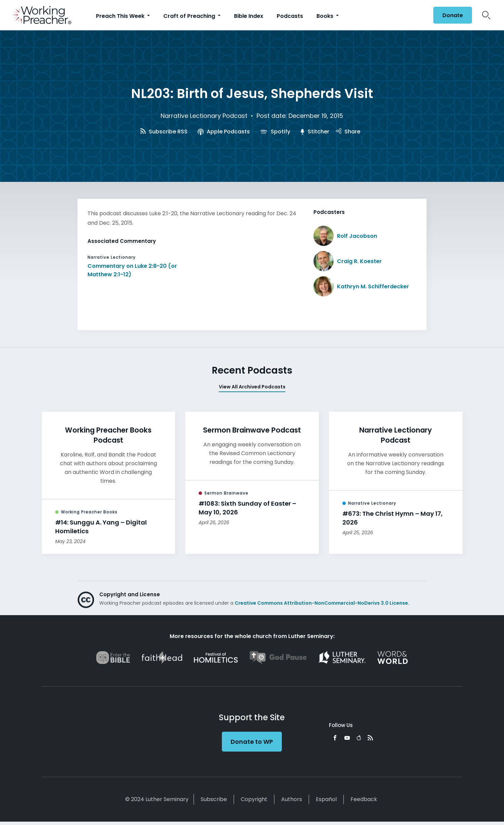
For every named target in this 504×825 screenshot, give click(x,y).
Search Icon (486, 15)
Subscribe (214, 799)
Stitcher (315, 132)
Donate (453, 15)
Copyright (254, 799)
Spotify (275, 132)
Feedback (364, 799)
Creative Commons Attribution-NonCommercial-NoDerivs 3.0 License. (322, 603)
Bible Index (249, 16)
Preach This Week (121, 16)
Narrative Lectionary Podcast (204, 116)
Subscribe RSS (164, 132)
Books (326, 16)
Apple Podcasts (224, 132)
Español (326, 799)
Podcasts (290, 16)
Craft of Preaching (190, 16)
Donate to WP (252, 742)
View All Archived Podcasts (252, 387)
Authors (292, 799)
